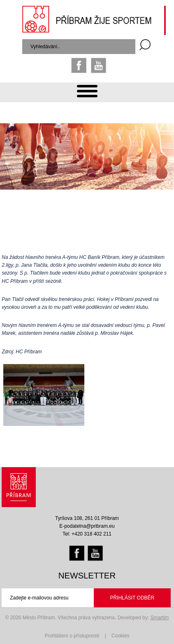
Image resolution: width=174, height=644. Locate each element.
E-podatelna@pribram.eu (87, 526)
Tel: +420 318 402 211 (87, 534)
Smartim (160, 618)
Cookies (120, 636)
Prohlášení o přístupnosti (72, 636)
